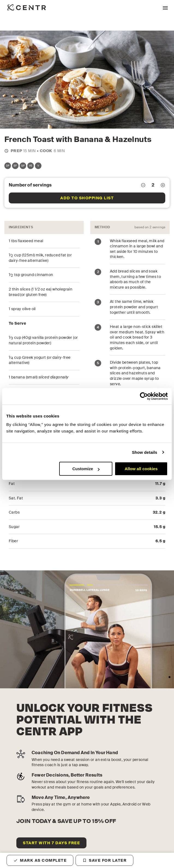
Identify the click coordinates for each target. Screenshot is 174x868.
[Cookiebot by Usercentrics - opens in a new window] (144, 396)
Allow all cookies (141, 469)
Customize (86, 469)
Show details (145, 452)
